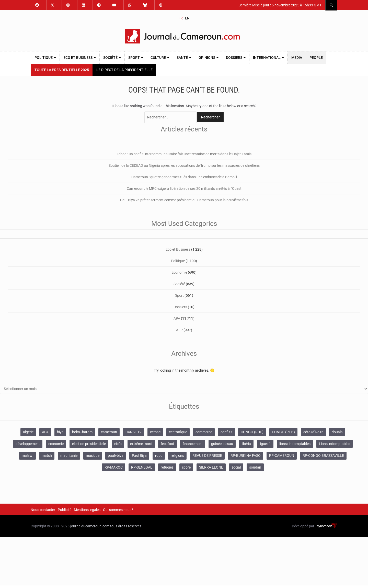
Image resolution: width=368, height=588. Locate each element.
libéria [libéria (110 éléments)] (246, 444)
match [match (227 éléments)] (47, 456)
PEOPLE (316, 58)
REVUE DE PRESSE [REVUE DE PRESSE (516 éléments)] (207, 456)
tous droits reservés (126, 526)
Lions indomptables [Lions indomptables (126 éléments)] (335, 444)
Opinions (209, 58)
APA (177, 318)
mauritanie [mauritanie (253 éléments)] (69, 456)
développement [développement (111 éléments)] (28, 444)
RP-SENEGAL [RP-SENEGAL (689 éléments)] (142, 467)
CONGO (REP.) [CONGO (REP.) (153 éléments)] (283, 432)
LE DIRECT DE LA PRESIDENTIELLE (124, 70)
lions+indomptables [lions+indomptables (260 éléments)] (295, 444)
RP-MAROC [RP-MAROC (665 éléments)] (114, 467)
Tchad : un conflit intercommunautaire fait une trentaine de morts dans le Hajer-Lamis (184, 154)
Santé (184, 58)
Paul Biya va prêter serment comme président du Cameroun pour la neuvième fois (184, 200)
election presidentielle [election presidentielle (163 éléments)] (89, 444)
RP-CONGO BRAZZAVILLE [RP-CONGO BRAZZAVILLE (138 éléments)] (323, 456)
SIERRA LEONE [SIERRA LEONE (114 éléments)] (211, 467)
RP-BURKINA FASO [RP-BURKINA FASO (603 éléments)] (246, 456)
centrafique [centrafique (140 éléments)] (178, 432)
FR (181, 18)
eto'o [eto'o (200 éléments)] (118, 444)
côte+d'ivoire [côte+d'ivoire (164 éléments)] (313, 432)
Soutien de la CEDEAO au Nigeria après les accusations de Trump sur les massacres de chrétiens (184, 165)
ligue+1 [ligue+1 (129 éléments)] (265, 444)
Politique (45, 58)
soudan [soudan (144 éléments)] (255, 467)
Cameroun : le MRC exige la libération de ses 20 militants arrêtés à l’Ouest (184, 188)
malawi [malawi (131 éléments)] (27, 456)
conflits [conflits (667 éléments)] (226, 432)
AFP (179, 330)
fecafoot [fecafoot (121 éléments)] (168, 444)
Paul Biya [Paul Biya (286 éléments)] (139, 456)
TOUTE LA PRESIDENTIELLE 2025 (62, 70)
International (268, 58)
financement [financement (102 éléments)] (193, 444)
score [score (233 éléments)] (186, 467)
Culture (160, 58)
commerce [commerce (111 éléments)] (204, 432)
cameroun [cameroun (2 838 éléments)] (109, 432)
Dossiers (236, 58)
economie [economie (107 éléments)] (56, 444)
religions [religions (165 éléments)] (177, 456)
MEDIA (297, 58)
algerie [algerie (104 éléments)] (28, 432)
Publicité (65, 510)
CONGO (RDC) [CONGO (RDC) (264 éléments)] (252, 432)
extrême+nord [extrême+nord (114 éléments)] (141, 444)
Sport (136, 58)
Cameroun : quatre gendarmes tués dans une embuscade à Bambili (184, 177)
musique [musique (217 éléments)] (93, 456)
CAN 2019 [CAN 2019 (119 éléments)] (134, 432)
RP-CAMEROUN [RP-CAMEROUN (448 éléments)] (282, 456)
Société (112, 58)
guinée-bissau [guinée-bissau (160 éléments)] (222, 444)
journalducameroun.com (90, 526)
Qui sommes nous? (118, 510)
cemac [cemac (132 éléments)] (155, 432)
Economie (179, 272)
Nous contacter (43, 510)
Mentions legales (87, 510)
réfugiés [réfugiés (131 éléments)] (167, 467)
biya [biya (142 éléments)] (60, 432)
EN (187, 18)
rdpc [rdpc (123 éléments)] (159, 456)
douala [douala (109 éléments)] (337, 432)
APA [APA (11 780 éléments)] (45, 432)
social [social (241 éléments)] (236, 467)
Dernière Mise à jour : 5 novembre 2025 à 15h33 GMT (280, 5)
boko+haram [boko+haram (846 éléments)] (82, 432)
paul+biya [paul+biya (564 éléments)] (116, 456)
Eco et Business (80, 58)
